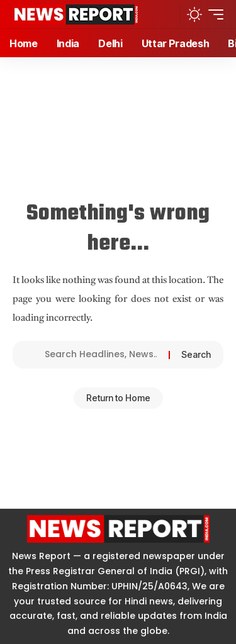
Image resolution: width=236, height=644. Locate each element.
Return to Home (118, 398)
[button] (167, 14)
